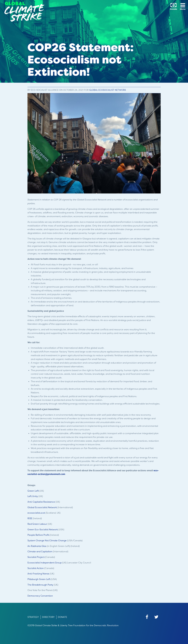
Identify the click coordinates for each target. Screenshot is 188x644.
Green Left (33, 491)
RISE (30, 518)
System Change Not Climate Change (47, 541)
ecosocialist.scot (36, 513)
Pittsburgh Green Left (39, 579)
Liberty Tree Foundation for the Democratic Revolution (89, 625)
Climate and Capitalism (40, 552)
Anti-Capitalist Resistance (41, 502)
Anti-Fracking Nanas (38, 574)
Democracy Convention (40, 596)
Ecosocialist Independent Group (45, 563)
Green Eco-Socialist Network (43, 530)
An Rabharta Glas (37, 546)
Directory (48, 617)
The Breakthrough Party (40, 585)
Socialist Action (36, 568)
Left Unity (33, 496)
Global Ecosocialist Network (108, 90)
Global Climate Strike (46, 625)
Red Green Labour (37, 524)
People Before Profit (38, 535)
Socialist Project (36, 557)
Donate (62, 617)
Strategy (33, 617)
